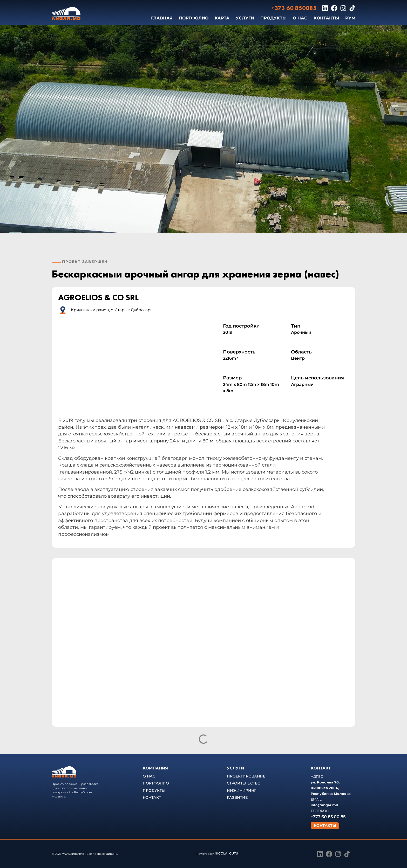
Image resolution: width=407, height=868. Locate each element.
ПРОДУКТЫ (273, 18)
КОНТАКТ (152, 797)
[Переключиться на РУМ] (350, 18)
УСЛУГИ (245, 18)
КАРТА (222, 18)
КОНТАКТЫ (326, 18)
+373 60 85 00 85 (328, 817)
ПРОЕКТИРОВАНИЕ (246, 776)
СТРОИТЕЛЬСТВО (244, 783)
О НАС (300, 18)
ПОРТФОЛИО (194, 18)
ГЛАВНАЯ (162, 18)
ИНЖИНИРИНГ (242, 790)
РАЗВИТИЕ (237, 797)
